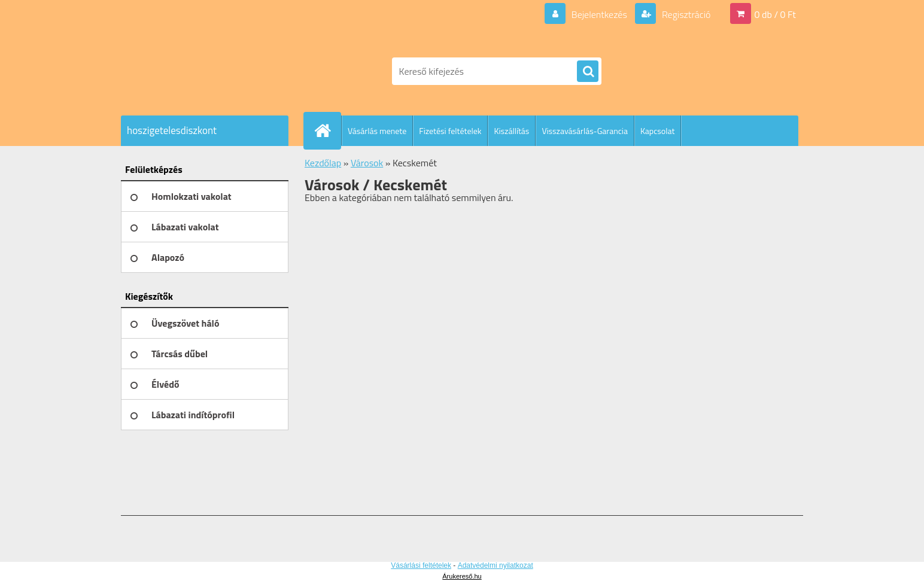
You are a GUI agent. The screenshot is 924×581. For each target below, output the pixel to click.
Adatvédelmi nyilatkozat (496, 565)
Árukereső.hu (462, 576)
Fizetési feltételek (450, 131)
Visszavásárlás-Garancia (585, 131)
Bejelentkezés (599, 14)
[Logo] (203, 71)
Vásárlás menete (377, 131)
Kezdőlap (323, 163)
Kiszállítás (511, 131)
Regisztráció (685, 14)
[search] (588, 72)
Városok (367, 163)
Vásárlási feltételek (421, 565)
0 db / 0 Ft (775, 14)
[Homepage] (327, 130)
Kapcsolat (658, 131)
